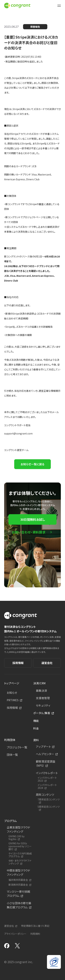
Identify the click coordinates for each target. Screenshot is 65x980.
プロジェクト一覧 (17, 747)
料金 (36, 728)
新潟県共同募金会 (18, 885)
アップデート (43, 746)
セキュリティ (43, 705)
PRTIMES (13, 700)
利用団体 (10, 740)
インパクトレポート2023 (47, 779)
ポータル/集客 (42, 713)
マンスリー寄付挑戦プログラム (18, 894)
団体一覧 (12, 755)
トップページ (12, 683)
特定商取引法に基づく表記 (35, 926)
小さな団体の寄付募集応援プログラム (19, 905)
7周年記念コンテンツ (49, 800)
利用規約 (35, 934)
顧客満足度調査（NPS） (46, 763)
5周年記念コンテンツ (49, 807)
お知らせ (12, 693)
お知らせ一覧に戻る (32, 464)
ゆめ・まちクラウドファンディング (20, 862)
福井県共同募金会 (18, 880)
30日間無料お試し (33, 519)
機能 (36, 721)
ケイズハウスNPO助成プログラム (20, 855)
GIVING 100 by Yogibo (16, 838)
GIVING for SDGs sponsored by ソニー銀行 (20, 846)
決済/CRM (39, 683)
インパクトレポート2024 (47, 786)
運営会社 (47, 663)
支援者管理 (43, 698)
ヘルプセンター (45, 754)
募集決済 (41, 691)
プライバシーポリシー (15, 934)
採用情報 (18, 663)
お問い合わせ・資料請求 (29, 532)
